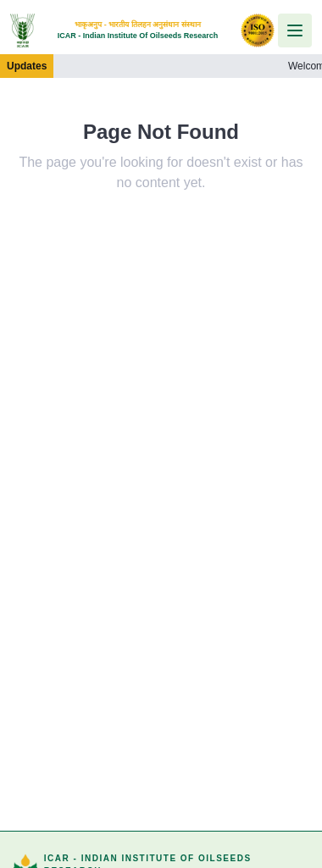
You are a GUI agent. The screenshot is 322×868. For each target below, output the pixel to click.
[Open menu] (295, 30)
